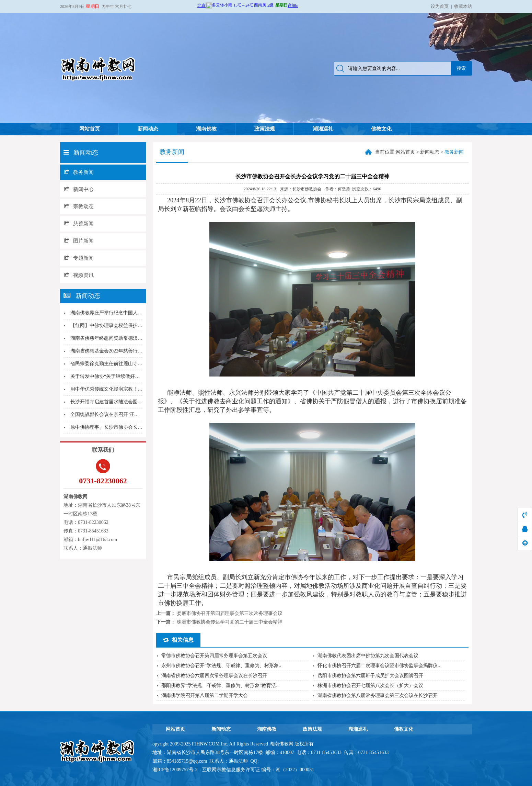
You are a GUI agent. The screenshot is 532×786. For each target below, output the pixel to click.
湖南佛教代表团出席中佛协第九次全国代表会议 (368, 656)
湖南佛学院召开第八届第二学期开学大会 (205, 695)
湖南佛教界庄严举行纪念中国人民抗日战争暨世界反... (128, 313)
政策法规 (265, 129)
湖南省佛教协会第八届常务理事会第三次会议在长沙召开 (378, 695)
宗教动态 (79, 206)
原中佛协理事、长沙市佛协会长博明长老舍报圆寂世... (128, 427)
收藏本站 (463, 6)
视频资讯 (79, 275)
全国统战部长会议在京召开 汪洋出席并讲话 (117, 414)
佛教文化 (381, 129)
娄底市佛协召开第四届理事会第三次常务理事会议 (230, 613)
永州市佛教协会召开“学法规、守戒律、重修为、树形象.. (221, 666)
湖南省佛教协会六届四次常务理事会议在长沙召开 (214, 676)
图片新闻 (79, 241)
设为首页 (440, 6)
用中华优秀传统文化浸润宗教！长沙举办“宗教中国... (126, 389)
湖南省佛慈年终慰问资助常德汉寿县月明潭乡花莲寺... (128, 338)
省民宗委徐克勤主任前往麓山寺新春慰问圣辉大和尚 (126, 364)
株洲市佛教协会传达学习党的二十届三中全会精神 (230, 622)
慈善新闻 (79, 224)
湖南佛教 (206, 129)
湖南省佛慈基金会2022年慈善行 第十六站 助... (119, 351)
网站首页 (90, 129)
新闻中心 (79, 189)
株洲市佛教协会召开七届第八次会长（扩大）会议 (370, 686)
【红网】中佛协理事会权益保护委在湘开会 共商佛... (126, 325)
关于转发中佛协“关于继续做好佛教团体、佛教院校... (126, 376)
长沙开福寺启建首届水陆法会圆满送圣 (111, 402)
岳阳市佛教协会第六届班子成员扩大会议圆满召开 (370, 676)
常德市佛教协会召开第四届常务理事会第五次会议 (214, 656)
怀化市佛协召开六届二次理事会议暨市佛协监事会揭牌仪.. (379, 666)
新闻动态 (148, 129)
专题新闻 (79, 258)
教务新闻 (79, 172)
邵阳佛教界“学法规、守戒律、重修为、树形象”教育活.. (220, 686)
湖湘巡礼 (323, 129)
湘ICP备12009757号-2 (176, 770)
